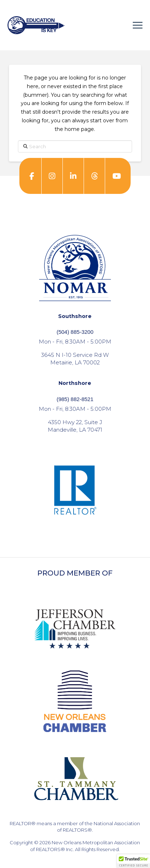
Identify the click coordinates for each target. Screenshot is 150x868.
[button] (138, 25)
